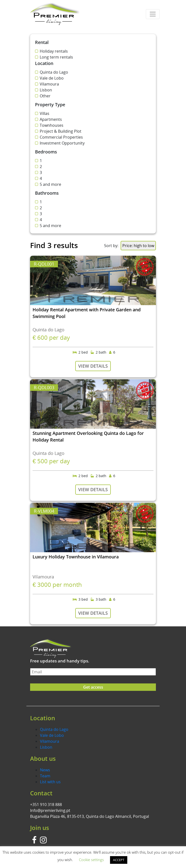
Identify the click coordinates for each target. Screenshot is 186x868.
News (45, 770)
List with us (50, 782)
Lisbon (46, 747)
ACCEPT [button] (119, 860)
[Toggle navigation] (153, 14)
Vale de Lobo (52, 735)
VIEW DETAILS (93, 366)
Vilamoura (50, 741)
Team (45, 776)
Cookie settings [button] (91, 860)
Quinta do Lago (54, 729)
